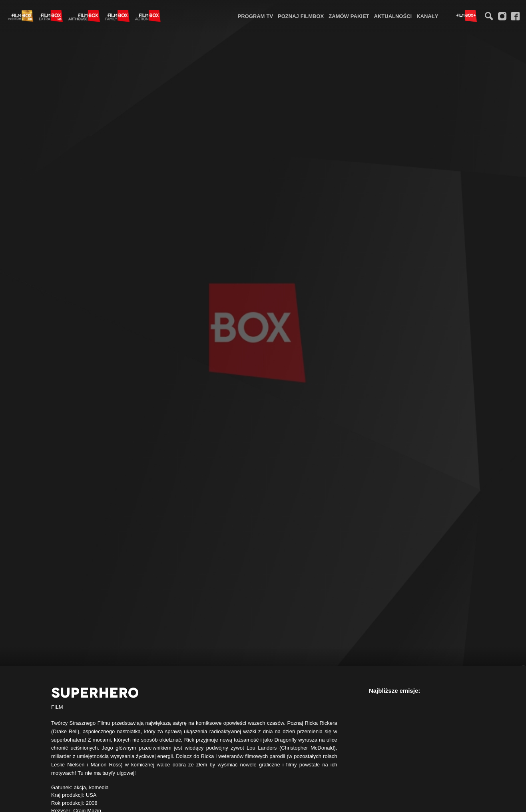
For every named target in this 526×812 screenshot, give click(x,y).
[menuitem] (256, 16)
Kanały (427, 16)
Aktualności (393, 16)
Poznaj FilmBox (301, 16)
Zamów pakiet (349, 16)
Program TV (256, 16)
